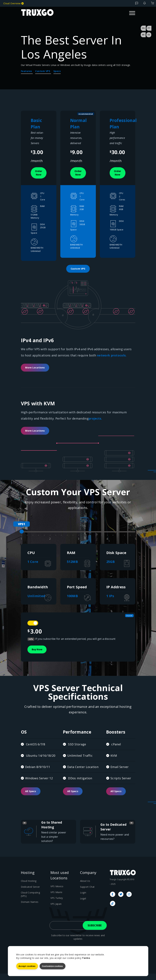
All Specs (32, 797)
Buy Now (38, 654)
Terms (86, 958)
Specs (57, 71)
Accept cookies (27, 966)
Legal (83, 904)
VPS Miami (56, 898)
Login (83, 899)
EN (143, 28)
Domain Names (29, 904)
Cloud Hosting (28, 887)
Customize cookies (52, 966)
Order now (40, 174)
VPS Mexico (56, 893)
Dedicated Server (30, 893)
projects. (95, 422)
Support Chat (87, 893)
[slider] (22, 536)
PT (149, 28)
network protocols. (112, 358)
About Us (85, 887)
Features (27, 71)
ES (149, 35)
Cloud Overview (13, 3)
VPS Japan (56, 909)
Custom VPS (43, 71)
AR (143, 35)
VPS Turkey (56, 904)
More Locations (36, 371)
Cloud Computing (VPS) (33, 899)
